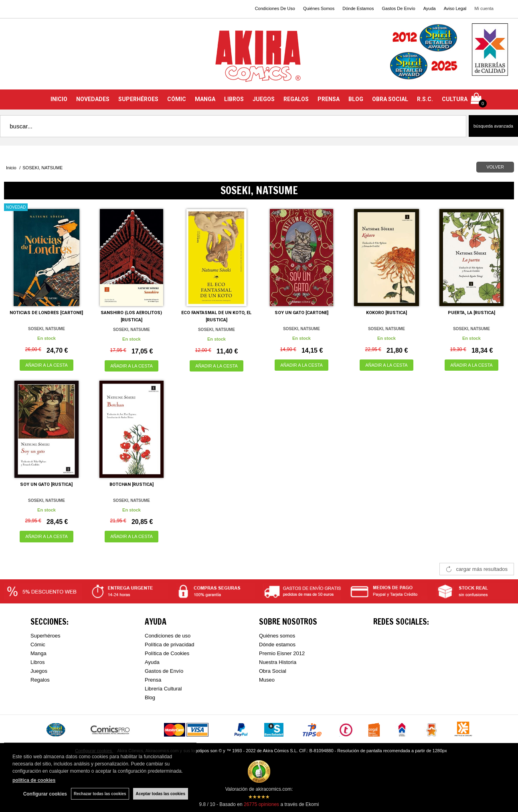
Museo (267, 680)
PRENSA (329, 99)
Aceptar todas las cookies (161, 794)
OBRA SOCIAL (390, 99)
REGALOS (296, 99)
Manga (38, 653)
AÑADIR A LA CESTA (47, 365)
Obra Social (273, 671)
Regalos (40, 680)
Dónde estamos (277, 645)
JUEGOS (264, 99)
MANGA (205, 99)
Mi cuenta (484, 8)
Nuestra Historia (278, 662)
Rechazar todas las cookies (100, 794)
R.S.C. (425, 99)
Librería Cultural (163, 689)
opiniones (261, 804)
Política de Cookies (167, 653)
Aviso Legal (455, 8)
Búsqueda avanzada (493, 126)
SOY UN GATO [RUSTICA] (46, 484)
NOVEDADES (93, 99)
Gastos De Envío (398, 8)
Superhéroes (45, 636)
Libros (37, 662)
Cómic (38, 645)
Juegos (39, 671)
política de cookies (34, 780)
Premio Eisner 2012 (282, 653)
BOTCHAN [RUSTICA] (132, 484)
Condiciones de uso (168, 636)
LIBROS (234, 99)
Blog (150, 697)
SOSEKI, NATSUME (47, 329)
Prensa (153, 680)
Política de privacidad (170, 645)
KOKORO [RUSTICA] (386, 313)
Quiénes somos (277, 636)
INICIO (59, 99)
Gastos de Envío (164, 671)
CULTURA (455, 99)
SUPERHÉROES (138, 99)
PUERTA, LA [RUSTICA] (471, 313)
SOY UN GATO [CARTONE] (301, 313)
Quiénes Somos (319, 8)
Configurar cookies (45, 794)
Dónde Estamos (358, 8)
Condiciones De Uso (275, 8)
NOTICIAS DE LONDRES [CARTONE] (46, 313)
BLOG (356, 99)
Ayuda (430, 8)
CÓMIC (177, 99)
